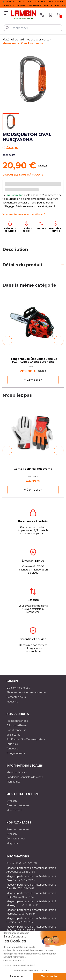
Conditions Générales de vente (25, 777)
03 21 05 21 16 (30, 905)
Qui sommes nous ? (18, 688)
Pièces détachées (17, 721)
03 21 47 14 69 (26, 897)
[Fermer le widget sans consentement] (16, 933)
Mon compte (14, 810)
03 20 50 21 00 (28, 863)
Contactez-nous (16, 697)
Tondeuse (12, 749)
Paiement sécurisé (18, 805)
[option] (33, 341)
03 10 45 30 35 (26, 930)
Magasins (12, 702)
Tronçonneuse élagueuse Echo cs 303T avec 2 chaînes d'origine (33, 360)
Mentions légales (17, 772)
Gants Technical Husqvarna (33, 469)
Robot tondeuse (16, 730)
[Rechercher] (33, 28)
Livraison (12, 801)
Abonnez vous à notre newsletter (26, 692)
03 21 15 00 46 (26, 888)
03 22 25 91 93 (27, 872)
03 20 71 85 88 (26, 922)
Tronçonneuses (16, 753)
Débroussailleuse (17, 725)
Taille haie (12, 744)
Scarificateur (14, 735)
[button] (7, 341)
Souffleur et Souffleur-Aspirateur (26, 739)
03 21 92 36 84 (27, 914)
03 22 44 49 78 (26, 880)
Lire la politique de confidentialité (19, 965)
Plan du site (13, 782)
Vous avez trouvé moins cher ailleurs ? (24, 214)
